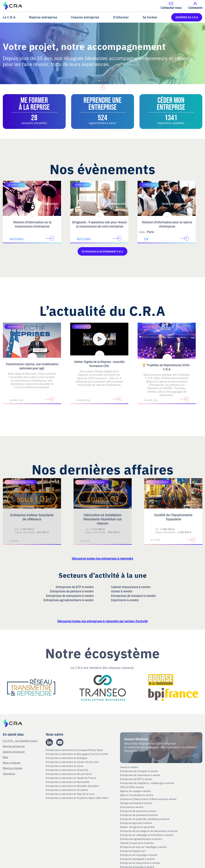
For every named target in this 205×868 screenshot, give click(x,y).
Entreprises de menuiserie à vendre (70, 595)
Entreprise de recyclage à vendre (139, 855)
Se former (150, 17)
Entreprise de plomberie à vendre (139, 815)
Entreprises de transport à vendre (134, 595)
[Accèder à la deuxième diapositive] (103, 246)
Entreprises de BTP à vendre (75, 587)
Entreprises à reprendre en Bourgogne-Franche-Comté (77, 754)
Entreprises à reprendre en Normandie (68, 782)
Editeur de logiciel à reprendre (137, 827)
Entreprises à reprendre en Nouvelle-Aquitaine (73, 786)
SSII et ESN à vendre (132, 787)
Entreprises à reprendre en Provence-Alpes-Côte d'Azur (78, 798)
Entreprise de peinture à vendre (138, 811)
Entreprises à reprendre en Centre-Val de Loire (73, 762)
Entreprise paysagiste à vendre (137, 859)
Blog (5, 757)
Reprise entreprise (43, 17)
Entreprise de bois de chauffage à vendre (143, 847)
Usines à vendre (122, 591)
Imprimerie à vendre (125, 600)
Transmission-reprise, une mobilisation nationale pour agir (32, 366)
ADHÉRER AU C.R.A (187, 17)
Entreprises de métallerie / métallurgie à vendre (147, 783)
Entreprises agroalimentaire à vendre (69, 600)
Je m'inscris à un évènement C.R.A (102, 251)
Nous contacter (12, 762)
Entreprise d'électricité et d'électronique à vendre (148, 799)
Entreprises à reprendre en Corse (65, 766)
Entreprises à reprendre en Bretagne (67, 758)
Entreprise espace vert (133, 851)
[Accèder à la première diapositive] (89, 246)
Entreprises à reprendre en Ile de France (69, 774)
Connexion (9, 773)
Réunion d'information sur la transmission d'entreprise (32, 224)
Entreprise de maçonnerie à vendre (140, 863)
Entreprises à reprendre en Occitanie (67, 790)
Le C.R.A (9, 17)
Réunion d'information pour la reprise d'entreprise (167, 224)
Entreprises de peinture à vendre (72, 591)
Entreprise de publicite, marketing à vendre (145, 819)
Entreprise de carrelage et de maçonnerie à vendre (149, 831)
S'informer (121, 17)
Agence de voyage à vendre (136, 791)
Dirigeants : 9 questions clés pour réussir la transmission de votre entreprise (100, 224)
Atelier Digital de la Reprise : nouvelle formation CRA (99, 364)
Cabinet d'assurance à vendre (131, 587)
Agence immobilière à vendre (137, 795)
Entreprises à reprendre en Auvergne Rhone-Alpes (75, 750)
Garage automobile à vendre (136, 803)
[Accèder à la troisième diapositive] (116, 246)
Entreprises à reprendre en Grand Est (67, 770)
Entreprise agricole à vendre (136, 823)
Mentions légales (13, 768)
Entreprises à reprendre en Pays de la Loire (70, 794)
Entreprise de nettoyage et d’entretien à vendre (147, 835)
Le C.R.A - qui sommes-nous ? (20, 740)
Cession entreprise (85, 17)
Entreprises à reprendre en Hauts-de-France (71, 778)
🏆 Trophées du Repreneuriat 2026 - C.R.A (167, 367)
